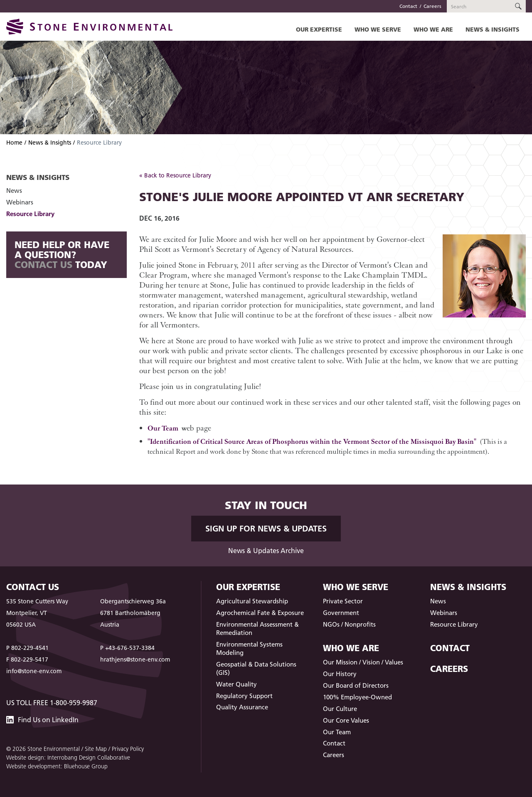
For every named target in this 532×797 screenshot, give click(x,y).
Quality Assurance (242, 707)
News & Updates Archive (266, 551)
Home (14, 143)
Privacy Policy (128, 749)
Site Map (96, 749)
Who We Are (433, 29)
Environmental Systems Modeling (249, 648)
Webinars (20, 202)
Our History (340, 674)
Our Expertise (319, 29)
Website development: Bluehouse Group (57, 766)
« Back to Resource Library (175, 175)
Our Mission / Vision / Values (363, 662)
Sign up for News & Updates (266, 529)
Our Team (163, 428)
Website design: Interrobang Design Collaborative (68, 758)
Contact (408, 6)
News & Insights (493, 29)
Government (341, 613)
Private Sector (343, 601)
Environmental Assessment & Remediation (257, 628)
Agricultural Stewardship (252, 601)
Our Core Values (346, 720)
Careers (432, 6)
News (14, 191)
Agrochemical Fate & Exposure (260, 613)
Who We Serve (378, 29)
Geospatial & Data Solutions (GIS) (256, 668)
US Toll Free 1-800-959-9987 (52, 703)
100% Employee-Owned (357, 697)
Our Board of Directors (356, 685)
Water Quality (236, 684)
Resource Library (30, 214)
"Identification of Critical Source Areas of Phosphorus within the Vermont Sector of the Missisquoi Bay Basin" (312, 441)
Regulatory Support (244, 696)
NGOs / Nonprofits (349, 624)
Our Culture (340, 709)
